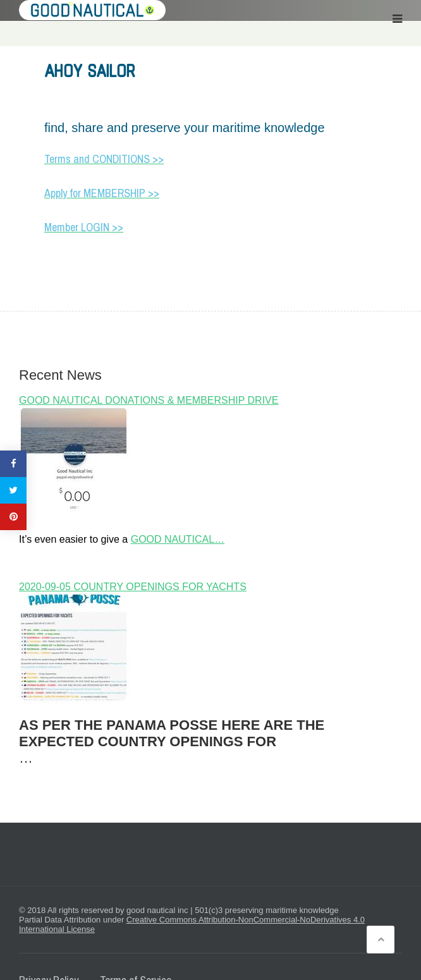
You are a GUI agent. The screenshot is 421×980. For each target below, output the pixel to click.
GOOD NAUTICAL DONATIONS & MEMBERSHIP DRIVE (149, 400)
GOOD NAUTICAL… (178, 539)
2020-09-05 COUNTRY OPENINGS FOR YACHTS (133, 587)
